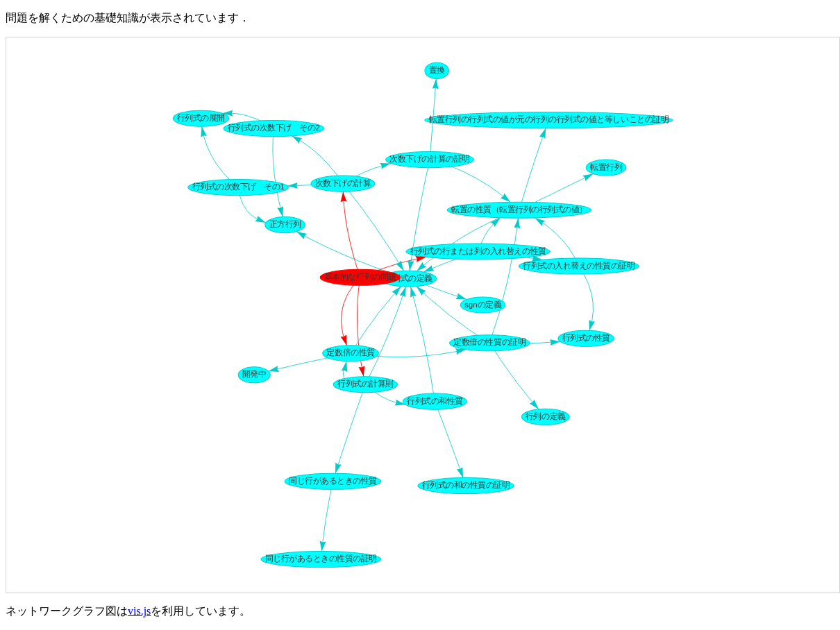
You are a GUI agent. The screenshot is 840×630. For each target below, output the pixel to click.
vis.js (139, 611)
